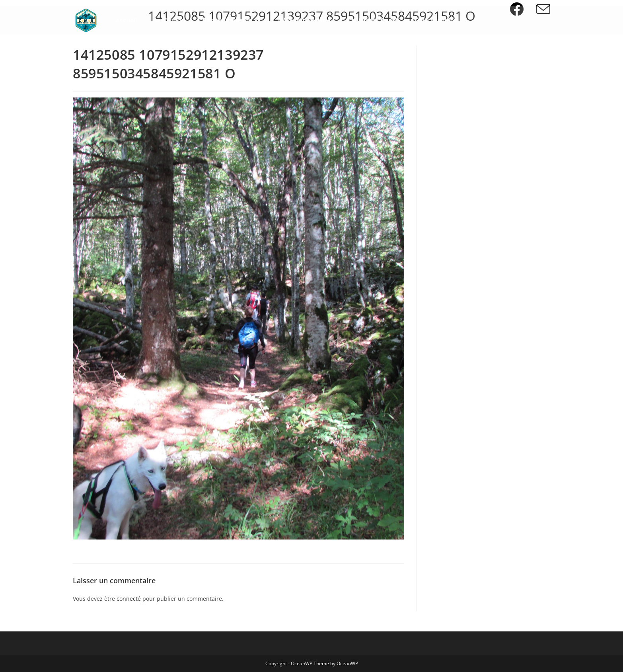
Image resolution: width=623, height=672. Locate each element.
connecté (129, 599)
